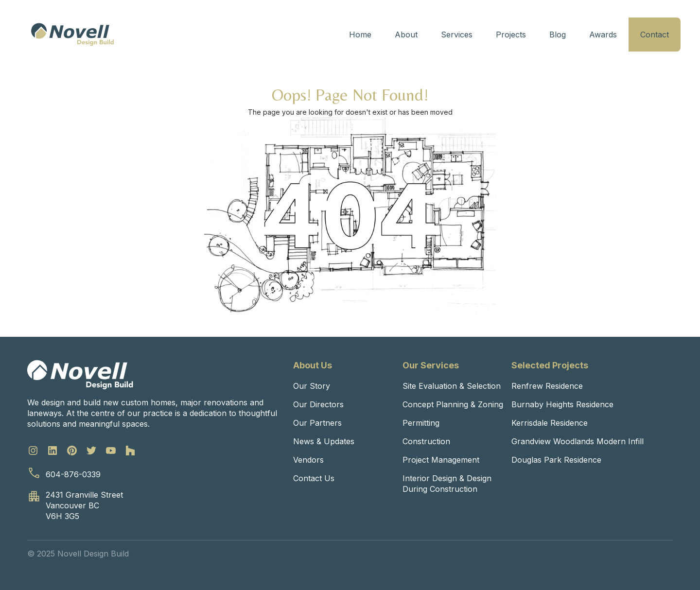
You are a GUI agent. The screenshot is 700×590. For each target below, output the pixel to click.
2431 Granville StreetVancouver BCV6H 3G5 (84, 505)
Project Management (441, 460)
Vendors (308, 460)
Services (457, 35)
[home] (72, 35)
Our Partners (317, 423)
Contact (655, 35)
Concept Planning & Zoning (453, 404)
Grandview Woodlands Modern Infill (577, 441)
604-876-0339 (73, 474)
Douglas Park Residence (556, 460)
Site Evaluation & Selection (452, 386)
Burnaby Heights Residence (562, 404)
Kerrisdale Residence (550, 423)
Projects (511, 35)
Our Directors (318, 404)
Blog (558, 35)
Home (360, 35)
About (406, 35)
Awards (603, 35)
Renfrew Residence (547, 386)
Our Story (312, 386)
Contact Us (314, 478)
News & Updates (324, 441)
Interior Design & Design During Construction (447, 484)
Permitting (421, 423)
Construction (426, 441)
